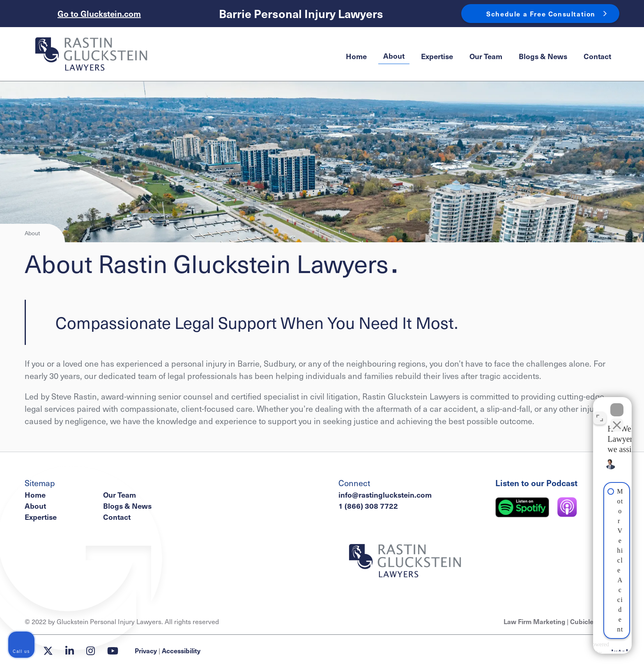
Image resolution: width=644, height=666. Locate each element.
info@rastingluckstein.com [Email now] (385, 495)
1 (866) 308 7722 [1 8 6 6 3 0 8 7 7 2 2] (368, 506)
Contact (597, 56)
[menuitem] (356, 56)
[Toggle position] (600, 412)
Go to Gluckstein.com (99, 14)
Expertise (437, 56)
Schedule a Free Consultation (541, 14)
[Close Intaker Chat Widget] (617, 404)
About (394, 56)
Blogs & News (543, 56)
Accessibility (181, 650)
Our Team (486, 56)
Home (356, 56)
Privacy (146, 650)
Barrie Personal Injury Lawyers (301, 14)
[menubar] (478, 56)
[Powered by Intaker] (573, 649)
